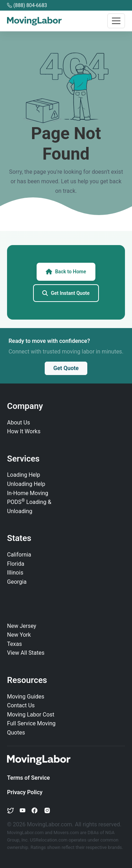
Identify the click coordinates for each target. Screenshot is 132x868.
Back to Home (66, 272)
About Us (18, 423)
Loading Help (24, 475)
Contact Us (21, 705)
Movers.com (66, 833)
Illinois (15, 573)
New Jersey (22, 626)
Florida (16, 564)
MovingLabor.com (26, 833)
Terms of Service (29, 778)
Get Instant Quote (66, 293)
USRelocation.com (49, 840)
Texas (14, 644)
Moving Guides (26, 697)
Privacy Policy (25, 792)
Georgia (17, 582)
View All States (26, 653)
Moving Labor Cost (31, 715)
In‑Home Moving (28, 493)
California (19, 555)
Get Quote (66, 368)
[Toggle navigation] (116, 21)
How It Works (24, 431)
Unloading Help (26, 484)
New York (19, 635)
